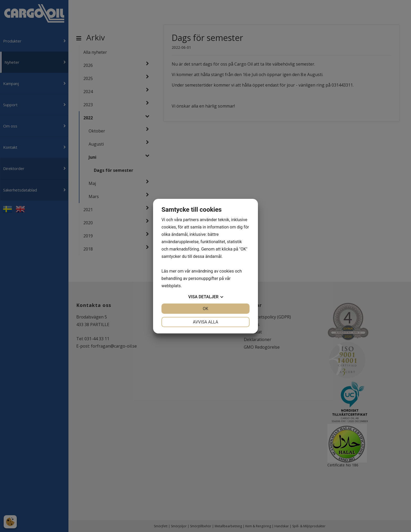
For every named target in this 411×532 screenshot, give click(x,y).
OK (205, 309)
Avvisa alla (206, 322)
